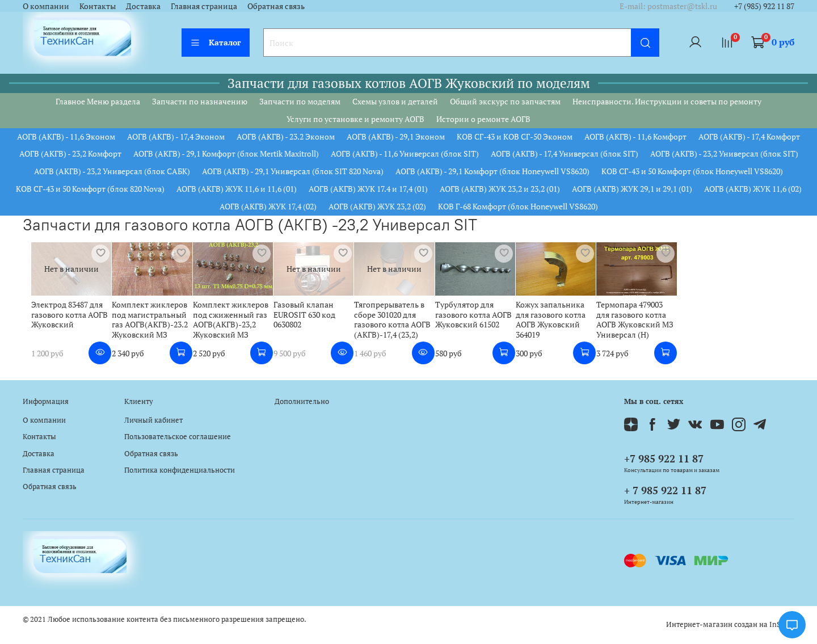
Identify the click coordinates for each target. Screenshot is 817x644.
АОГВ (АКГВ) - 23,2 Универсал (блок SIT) (724, 153)
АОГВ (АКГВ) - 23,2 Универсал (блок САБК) (112, 171)
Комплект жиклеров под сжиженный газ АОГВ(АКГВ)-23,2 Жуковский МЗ (232, 323)
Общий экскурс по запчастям (505, 101)
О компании (46, 6)
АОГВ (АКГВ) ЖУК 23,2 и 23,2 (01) (500, 189)
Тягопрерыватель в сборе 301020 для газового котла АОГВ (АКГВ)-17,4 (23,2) (404, 323)
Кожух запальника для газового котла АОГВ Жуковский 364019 (579, 318)
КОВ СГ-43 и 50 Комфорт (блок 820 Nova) (90, 189)
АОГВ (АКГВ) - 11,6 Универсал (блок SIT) (405, 153)
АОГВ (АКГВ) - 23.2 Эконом (286, 136)
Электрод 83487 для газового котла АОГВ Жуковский (61, 318)
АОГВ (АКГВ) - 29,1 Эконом (396, 136)
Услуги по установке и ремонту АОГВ (355, 119)
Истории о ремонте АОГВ (483, 119)
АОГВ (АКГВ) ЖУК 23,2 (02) (377, 206)
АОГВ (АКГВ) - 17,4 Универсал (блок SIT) (565, 153)
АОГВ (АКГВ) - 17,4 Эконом (176, 136)
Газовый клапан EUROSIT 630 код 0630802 (311, 318)
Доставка (143, 6)
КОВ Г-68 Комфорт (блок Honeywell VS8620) (518, 206)
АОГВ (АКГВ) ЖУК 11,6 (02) (753, 189)
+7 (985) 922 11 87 (764, 6)
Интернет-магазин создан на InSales (730, 624)
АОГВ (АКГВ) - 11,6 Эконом (66, 136)
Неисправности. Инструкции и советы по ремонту (667, 101)
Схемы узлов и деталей (395, 101)
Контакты (98, 6)
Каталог (216, 42)
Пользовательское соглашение (178, 437)
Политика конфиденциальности (180, 470)
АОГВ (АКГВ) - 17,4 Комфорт (749, 136)
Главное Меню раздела (98, 101)
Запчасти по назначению (200, 101)
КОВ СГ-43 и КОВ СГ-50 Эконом (515, 136)
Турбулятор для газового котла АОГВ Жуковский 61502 (490, 318)
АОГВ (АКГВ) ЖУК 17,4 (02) (268, 206)
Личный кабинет (153, 420)
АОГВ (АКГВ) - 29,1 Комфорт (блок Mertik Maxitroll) (226, 153)
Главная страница (204, 6)
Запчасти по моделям (300, 101)
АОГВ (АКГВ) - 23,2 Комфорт (70, 153)
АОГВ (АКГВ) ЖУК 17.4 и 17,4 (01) (368, 189)
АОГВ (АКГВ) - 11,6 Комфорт (635, 136)
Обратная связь (276, 6)
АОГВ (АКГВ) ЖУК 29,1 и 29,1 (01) (632, 189)
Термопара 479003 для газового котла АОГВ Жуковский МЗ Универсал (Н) (664, 323)
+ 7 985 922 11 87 (665, 490)
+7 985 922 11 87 (664, 458)
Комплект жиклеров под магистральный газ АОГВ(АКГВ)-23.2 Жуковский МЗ (146, 323)
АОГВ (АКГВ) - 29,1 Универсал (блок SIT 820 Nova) (293, 171)
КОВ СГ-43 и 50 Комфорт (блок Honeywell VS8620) (692, 171)
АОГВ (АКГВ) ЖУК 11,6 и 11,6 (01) (237, 189)
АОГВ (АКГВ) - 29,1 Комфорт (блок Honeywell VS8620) (492, 171)
